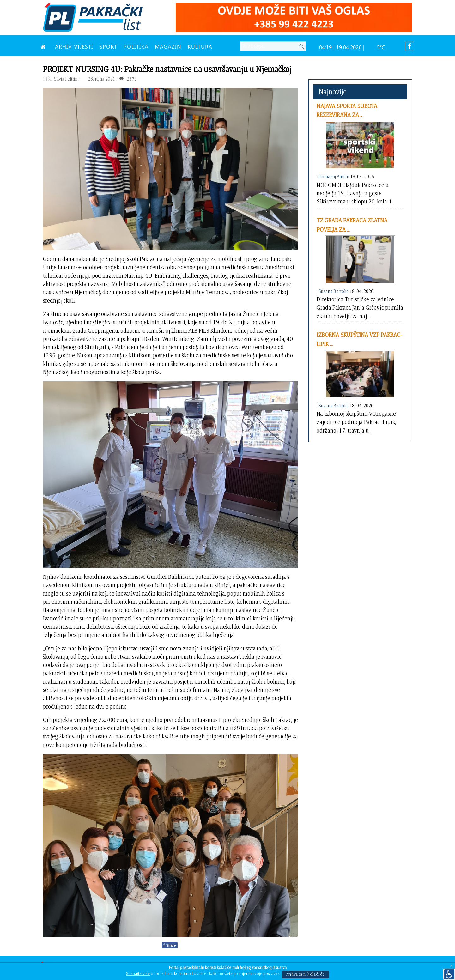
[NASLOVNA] (45, 46)
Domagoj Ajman (334, 176)
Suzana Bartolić (334, 291)
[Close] (452, 966)
